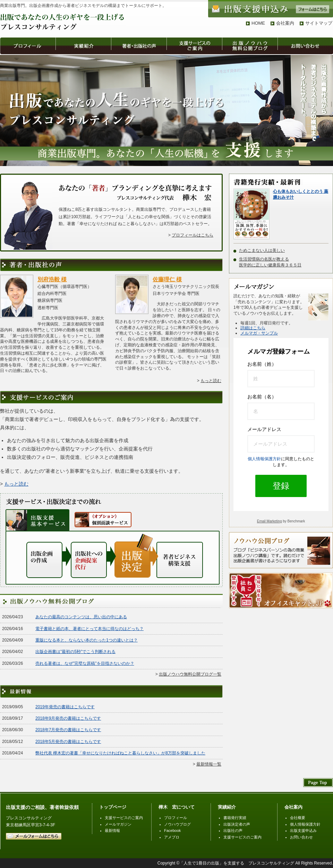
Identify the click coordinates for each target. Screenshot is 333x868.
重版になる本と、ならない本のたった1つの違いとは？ (87, 640)
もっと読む (211, 381)
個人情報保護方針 (264, 459)
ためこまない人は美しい (262, 250)
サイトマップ (319, 23)
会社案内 (285, 23)
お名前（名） (262, 397)
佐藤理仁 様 (167, 279)
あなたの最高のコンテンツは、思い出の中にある (81, 617)
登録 (281, 486)
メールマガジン (118, 824)
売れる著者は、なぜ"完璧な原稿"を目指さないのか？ (85, 663)
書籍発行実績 (235, 818)
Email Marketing (270, 521)
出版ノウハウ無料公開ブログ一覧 (190, 674)
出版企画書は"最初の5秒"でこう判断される (75, 652)
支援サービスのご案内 (124, 818)
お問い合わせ (301, 837)
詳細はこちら (253, 328)
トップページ (113, 807)
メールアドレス (264, 429)
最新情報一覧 (209, 764)
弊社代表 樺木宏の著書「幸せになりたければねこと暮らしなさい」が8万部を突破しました (120, 753)
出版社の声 (233, 830)
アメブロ (172, 837)
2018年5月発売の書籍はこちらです (68, 742)
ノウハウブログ (177, 824)
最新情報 (112, 830)
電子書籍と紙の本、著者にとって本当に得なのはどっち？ (89, 629)
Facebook (172, 830)
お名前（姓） (262, 364)
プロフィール (176, 818)
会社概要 (298, 818)
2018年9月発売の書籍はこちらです (68, 718)
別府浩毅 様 (52, 279)
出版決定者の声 (237, 824)
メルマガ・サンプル (259, 333)
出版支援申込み (303, 830)
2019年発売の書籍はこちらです (65, 707)
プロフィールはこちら (193, 235)
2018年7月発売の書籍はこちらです (68, 730)
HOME (258, 23)
